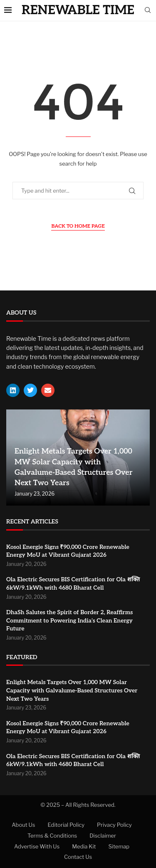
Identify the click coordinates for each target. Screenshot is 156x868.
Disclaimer (103, 836)
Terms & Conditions (52, 836)
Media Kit (84, 846)
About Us (23, 825)
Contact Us (78, 857)
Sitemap (119, 846)
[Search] (148, 11)
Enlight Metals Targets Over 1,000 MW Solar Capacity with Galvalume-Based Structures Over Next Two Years (72, 690)
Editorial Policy (66, 825)
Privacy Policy (114, 825)
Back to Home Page (78, 226)
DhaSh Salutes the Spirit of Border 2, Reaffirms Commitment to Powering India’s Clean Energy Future (69, 620)
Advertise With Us (37, 846)
